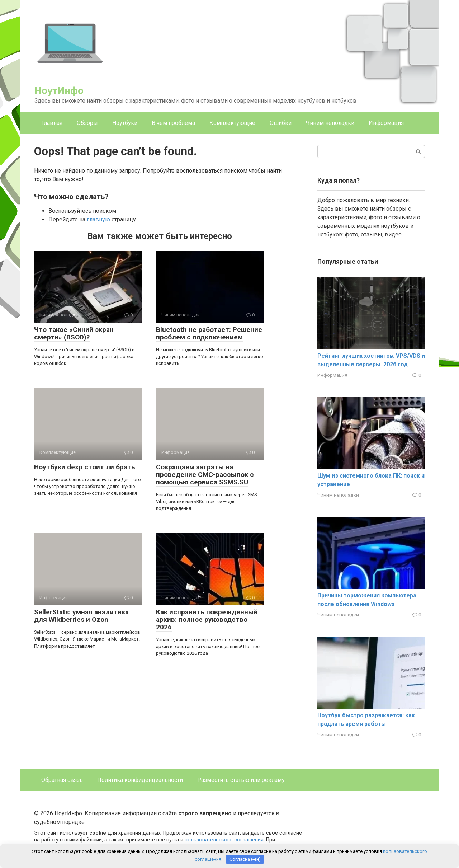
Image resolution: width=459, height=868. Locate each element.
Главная (52, 123)
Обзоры (87, 123)
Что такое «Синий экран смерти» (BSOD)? (74, 333)
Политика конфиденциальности (140, 780)
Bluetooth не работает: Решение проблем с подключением (209, 333)
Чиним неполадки (330, 123)
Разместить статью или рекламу (241, 780)
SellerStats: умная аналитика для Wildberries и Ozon (81, 616)
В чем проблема (173, 123)
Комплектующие (232, 123)
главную (98, 219)
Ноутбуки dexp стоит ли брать (85, 467)
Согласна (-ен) (245, 859)
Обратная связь (62, 780)
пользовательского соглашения (224, 840)
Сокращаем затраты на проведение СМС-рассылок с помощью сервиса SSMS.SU (205, 475)
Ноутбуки (125, 123)
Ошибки (281, 123)
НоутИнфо (59, 91)
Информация (386, 123)
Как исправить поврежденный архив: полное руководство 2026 (207, 620)
